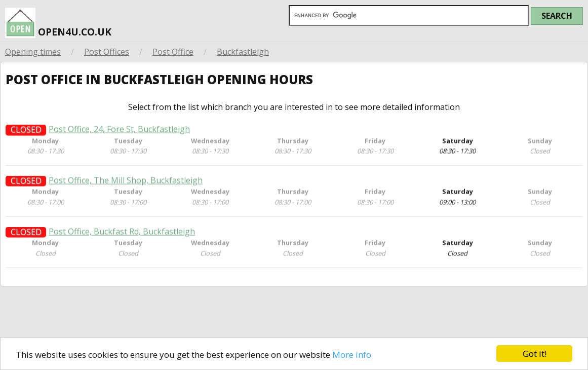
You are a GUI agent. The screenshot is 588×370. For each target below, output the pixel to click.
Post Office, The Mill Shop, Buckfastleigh (126, 193)
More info (352, 357)
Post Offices (107, 52)
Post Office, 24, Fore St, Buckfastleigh (119, 142)
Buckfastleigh (243, 52)
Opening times (33, 52)
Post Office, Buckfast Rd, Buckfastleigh (122, 244)
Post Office (173, 52)
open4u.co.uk (58, 22)
